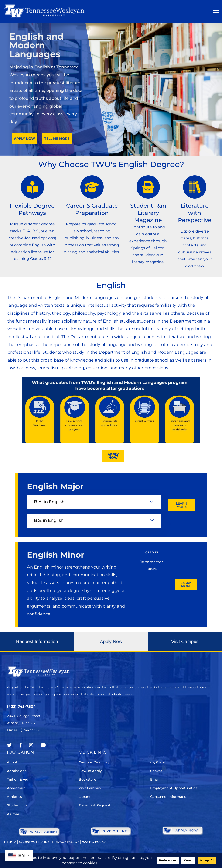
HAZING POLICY (94, 842)
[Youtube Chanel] (43, 745)
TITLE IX (10, 842)
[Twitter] (9, 745)
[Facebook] (20, 745)
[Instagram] (31, 745)
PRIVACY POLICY (66, 842)
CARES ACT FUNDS (34, 842)
